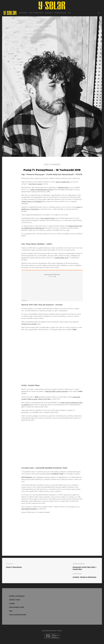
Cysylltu (12, 603)
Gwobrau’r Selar (60, 13)
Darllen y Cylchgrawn (17, 596)
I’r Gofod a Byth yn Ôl (61, 258)
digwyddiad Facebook (29, 509)
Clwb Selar (49, 13)
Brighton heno (63, 187)
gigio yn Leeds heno (63, 182)
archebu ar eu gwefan (29, 324)
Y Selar (46, 164)
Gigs (69, 13)
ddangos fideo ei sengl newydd (56, 391)
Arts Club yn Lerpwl (35, 184)
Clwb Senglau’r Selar (17, 607)
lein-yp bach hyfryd (48, 218)
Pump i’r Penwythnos (36, 13)
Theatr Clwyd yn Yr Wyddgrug (32, 201)
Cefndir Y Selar (15, 600)
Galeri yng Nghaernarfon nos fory (42, 190)
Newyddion (23, 13)
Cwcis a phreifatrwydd (17, 615)
